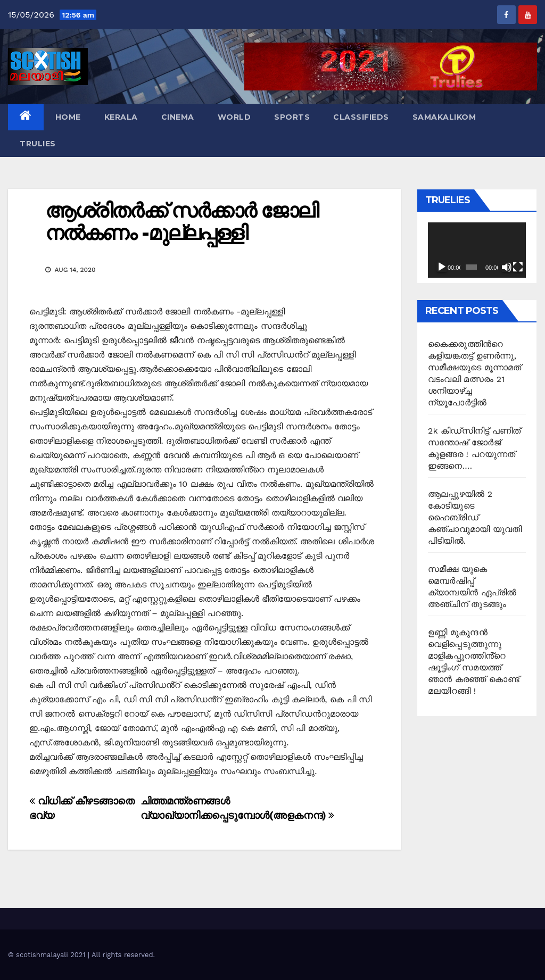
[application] (477, 250)
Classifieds (361, 117)
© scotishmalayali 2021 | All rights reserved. (81, 955)
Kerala (121, 117)
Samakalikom (444, 117)
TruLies (38, 144)
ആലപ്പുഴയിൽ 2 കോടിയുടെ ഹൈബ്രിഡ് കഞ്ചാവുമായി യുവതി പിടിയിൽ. (475, 517)
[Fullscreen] (518, 267)
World (234, 117)
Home (68, 117)
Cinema (178, 117)
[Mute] (507, 267)
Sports (292, 117)
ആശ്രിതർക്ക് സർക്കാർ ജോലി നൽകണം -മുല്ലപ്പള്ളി (181, 222)
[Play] (442, 267)
